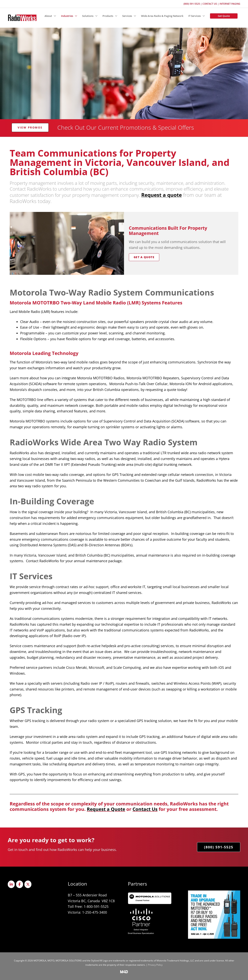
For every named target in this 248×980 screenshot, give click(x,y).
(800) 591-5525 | (193, 4)
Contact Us (145, 809)
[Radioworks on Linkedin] (11, 884)
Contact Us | (211, 4)
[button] (50, 16)
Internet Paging (230, 4)
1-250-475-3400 (95, 912)
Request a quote (161, 195)
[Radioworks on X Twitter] (28, 884)
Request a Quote (106, 809)
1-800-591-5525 (96, 906)
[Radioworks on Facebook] (20, 884)
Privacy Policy (155, 965)
